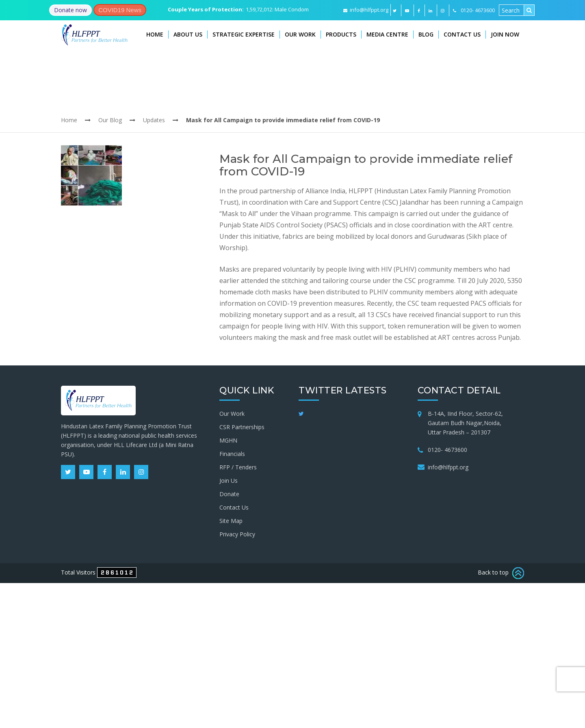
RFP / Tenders (238, 467)
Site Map (231, 521)
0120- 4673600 (447, 450)
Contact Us (462, 34)
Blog (426, 34)
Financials (232, 454)
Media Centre (387, 34)
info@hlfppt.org (366, 10)
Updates (154, 120)
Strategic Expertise (244, 34)
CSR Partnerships (242, 427)
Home (155, 34)
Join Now (505, 34)
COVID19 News (120, 10)
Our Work (300, 34)
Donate (229, 494)
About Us (188, 34)
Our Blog (110, 120)
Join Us (229, 481)
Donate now (70, 10)
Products (341, 34)
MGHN (228, 440)
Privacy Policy (237, 534)
